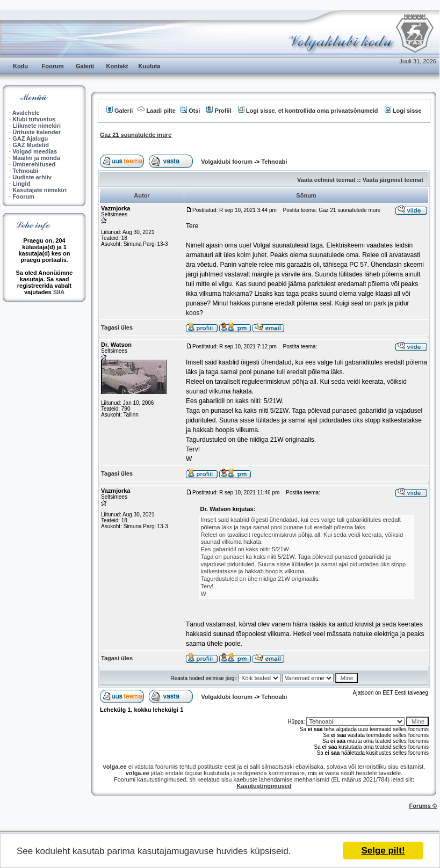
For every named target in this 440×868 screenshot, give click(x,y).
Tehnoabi (25, 171)
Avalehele (26, 113)
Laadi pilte (156, 111)
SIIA (59, 292)
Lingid (21, 184)
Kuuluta (150, 66)
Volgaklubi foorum (228, 162)
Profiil (219, 111)
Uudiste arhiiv (32, 177)
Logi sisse (403, 111)
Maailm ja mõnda (36, 158)
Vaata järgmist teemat (393, 180)
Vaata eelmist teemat (326, 180)
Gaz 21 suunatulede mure (136, 135)
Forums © (423, 806)
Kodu (20, 66)
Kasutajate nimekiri (39, 190)
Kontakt (117, 66)
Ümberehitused (34, 164)
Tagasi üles (117, 327)
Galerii (85, 66)
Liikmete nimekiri (37, 126)
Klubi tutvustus (34, 119)
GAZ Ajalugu (30, 138)
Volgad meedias (35, 151)
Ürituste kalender (37, 132)
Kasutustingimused (264, 786)
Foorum (53, 66)
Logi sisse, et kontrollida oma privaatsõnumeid (308, 111)
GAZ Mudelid (31, 145)
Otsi (190, 111)
